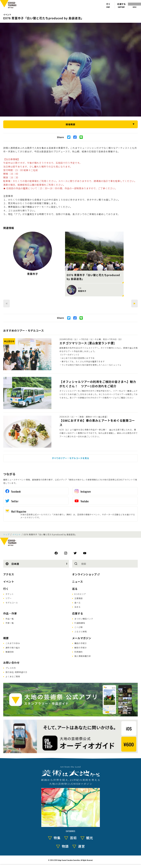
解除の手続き (81, 648)
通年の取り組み (13, 648)
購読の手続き (81, 643)
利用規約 (79, 652)
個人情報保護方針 (83, 656)
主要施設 (79, 598)
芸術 (73, 838)
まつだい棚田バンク (84, 619)
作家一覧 (10, 623)
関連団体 (10, 652)
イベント (7, 15)
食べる (78, 603)
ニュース (78, 582)
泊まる (78, 607)
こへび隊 (79, 627)
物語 (65, 846)
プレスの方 (11, 668)
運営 (81, 846)
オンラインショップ (84, 574)
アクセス (9, 574)
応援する (78, 613)
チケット (10, 594)
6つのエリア (80, 594)
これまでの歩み (13, 643)
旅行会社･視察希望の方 (16, 672)
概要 (6, 638)
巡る (75, 589)
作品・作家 (10, 613)
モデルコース (12, 603)
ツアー (9, 598)
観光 (90, 838)
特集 (57, 838)
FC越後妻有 (80, 623)
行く (6, 589)
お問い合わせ (11, 663)
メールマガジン (82, 638)
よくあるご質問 (13, 676)
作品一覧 (10, 619)
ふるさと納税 (81, 631)
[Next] (134, 304)
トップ (6, 534)
